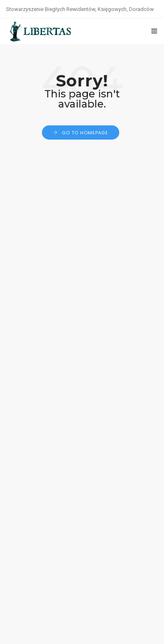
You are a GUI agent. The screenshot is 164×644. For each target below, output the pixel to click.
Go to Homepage (85, 133)
